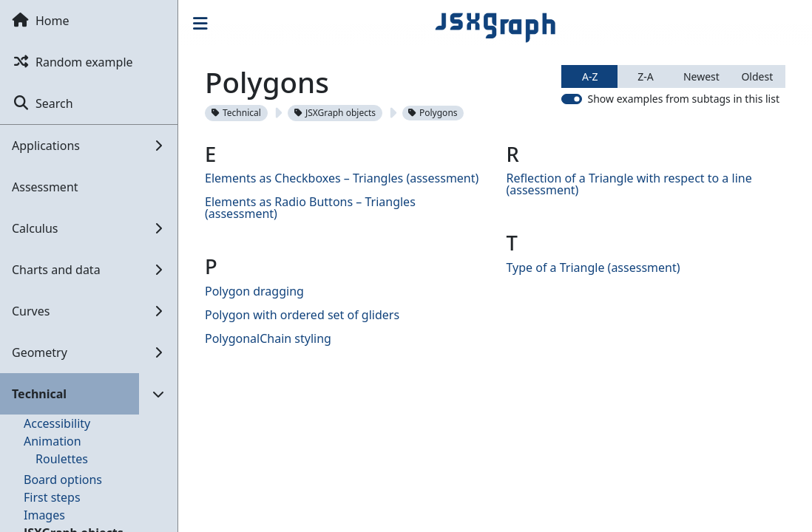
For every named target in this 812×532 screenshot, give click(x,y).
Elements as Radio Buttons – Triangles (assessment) (310, 208)
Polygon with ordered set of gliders (302, 315)
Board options (63, 480)
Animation (53, 441)
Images (44, 515)
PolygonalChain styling (268, 338)
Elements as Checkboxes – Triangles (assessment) (342, 178)
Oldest (757, 76)
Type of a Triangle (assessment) (593, 267)
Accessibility (57, 423)
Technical (236, 113)
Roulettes (62, 459)
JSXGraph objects (335, 113)
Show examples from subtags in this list (683, 99)
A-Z (590, 76)
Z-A (645, 76)
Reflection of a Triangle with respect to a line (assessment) (629, 184)
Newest (701, 76)
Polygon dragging (254, 291)
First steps (52, 497)
